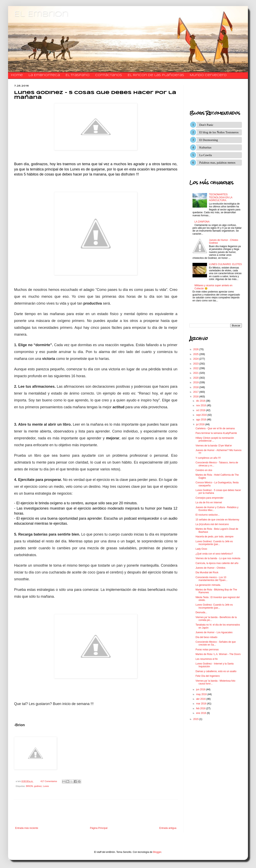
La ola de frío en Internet (209, 502)
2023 (196, 364)
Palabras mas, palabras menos (217, 163)
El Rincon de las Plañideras (156, 75)
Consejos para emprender (210, 498)
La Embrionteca (44, 75)
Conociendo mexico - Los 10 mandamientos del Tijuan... (211, 579)
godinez (38, 786)
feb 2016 (201, 708)
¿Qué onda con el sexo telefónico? (214, 554)
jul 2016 (201, 424)
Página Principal (99, 828)
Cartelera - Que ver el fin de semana (215, 428)
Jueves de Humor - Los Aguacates (214, 632)
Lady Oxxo (201, 549)
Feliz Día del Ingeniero (208, 676)
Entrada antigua (168, 828)
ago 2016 (201, 420)
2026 (196, 349)
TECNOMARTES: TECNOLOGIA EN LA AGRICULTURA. (221, 197)
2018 (196, 387)
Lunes (46, 786)
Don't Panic (206, 125)
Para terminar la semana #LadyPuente (216, 433)
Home (17, 75)
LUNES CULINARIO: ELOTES (225, 264)
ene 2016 (201, 713)
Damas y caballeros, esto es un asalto (216, 671)
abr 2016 (201, 699)
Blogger (157, 852)
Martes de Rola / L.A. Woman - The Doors (218, 654)
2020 (196, 378)
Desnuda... (201, 612)
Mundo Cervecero (208, 75)
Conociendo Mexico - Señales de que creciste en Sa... (216, 643)
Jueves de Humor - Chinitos (210, 568)
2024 (196, 359)
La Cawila (206, 155)
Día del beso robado (206, 637)
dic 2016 (201, 401)
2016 (196, 397)
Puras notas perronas (207, 650)
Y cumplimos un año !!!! (208, 458)
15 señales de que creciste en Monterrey (217, 520)
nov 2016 (201, 405)
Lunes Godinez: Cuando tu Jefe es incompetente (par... (214, 543)
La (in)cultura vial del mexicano (212, 524)
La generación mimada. (208, 585)
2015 (196, 719)
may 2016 (202, 694)
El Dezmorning (209, 140)
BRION (29, 786)
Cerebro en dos (204, 470)
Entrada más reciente (27, 828)
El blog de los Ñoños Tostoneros (219, 132)
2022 (196, 368)
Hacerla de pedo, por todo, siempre (214, 537)
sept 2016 (202, 415)
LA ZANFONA (202, 222)
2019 (196, 382)
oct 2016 (201, 410)
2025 (196, 354)
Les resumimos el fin (207, 659)
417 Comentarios (49, 781)
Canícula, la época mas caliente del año (217, 563)
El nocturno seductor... (208, 515)
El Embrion (41, 14)
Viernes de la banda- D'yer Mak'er (214, 446)
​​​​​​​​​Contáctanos (109, 75)
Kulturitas (205, 147)
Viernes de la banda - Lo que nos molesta (218, 558)
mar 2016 (202, 704)
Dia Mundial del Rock (207, 572)
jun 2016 (201, 689)
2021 (196, 373)
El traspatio (78, 75)
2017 (196, 392)
